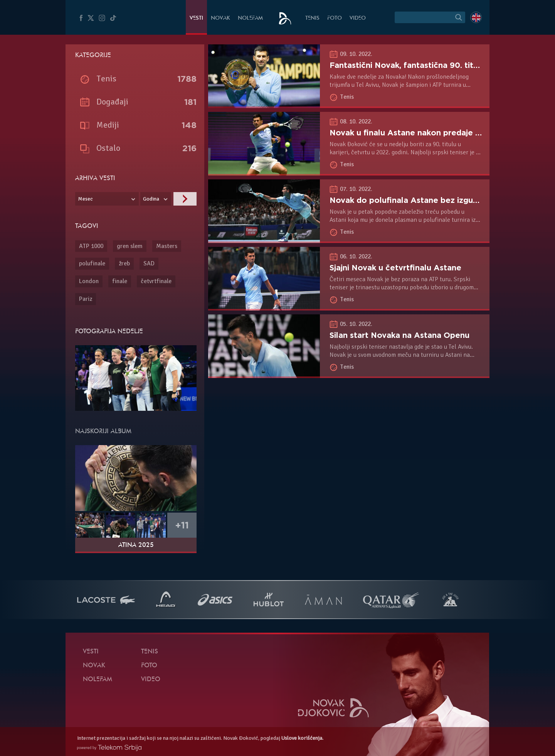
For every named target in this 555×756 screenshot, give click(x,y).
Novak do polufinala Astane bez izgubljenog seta (425, 200)
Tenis (312, 18)
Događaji (112, 102)
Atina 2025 (136, 545)
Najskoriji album (103, 432)
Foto (335, 18)
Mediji (108, 125)
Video (358, 18)
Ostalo (108, 148)
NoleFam (250, 18)
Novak (220, 18)
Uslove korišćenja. (302, 738)
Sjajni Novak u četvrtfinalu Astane (395, 268)
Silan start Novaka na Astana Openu (399, 335)
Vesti (196, 18)
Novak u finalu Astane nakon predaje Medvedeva (425, 133)
